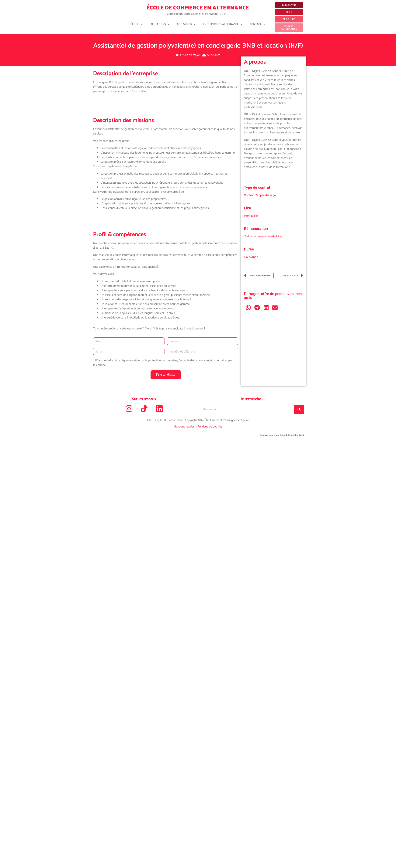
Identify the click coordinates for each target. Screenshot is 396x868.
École (136, 24)
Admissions (186, 24)
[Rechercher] (299, 410)
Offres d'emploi (190, 55)
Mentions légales (184, 427)
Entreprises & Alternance (223, 24)
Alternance (214, 55)
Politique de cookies (210, 427)
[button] (248, 307)
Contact (257, 24)
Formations (159, 24)
